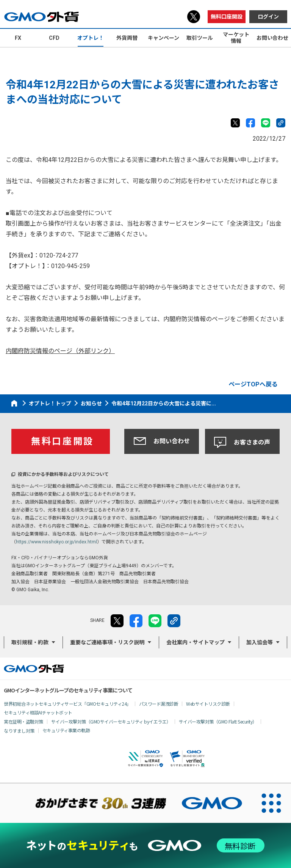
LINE (266, 123)
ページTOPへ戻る (253, 384)
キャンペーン (163, 38)
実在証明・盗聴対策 (23, 721)
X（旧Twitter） (194, 17)
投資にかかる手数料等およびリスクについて (63, 474)
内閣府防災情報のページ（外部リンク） (60, 351)
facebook (250, 123)
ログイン (268, 17)
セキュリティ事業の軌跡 (66, 730)
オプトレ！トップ (50, 403)
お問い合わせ (162, 441)
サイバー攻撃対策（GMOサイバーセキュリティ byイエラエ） (111, 721)
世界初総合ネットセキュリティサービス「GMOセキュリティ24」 (67, 704)
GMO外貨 (34, 669)
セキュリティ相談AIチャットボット (38, 712)
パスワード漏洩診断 (159, 704)
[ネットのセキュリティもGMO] (145, 845)
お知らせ (91, 403)
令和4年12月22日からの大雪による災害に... (164, 403)
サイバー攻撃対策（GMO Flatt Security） (218, 721)
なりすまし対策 (19, 731)
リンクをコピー (281, 123)
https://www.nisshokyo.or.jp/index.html (56, 542)
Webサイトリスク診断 (208, 704)
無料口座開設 (227, 17)
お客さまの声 (242, 443)
